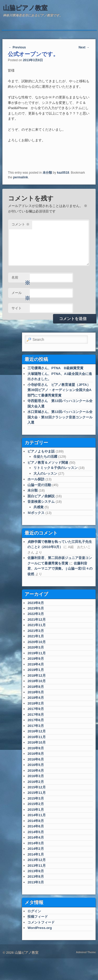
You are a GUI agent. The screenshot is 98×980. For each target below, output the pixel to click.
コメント (21, 224)
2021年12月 (36, 620)
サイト (17, 308)
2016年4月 (36, 771)
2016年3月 (36, 776)
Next (84, 47)
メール (21, 294)
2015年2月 (36, 804)
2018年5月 (36, 692)
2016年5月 (36, 765)
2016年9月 (36, 748)
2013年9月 (36, 871)
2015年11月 (36, 793)
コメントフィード (41, 922)
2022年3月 (36, 614)
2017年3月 (36, 726)
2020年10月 (36, 642)
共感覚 (39, 507)
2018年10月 (36, 681)
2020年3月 (36, 647)
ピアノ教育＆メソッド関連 (48, 463)
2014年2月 (36, 849)
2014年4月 (36, 837)
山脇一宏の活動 (39, 485)
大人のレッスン (45, 473)
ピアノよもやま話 (41, 451)
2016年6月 (36, 759)
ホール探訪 (36, 479)
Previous (17, 47)
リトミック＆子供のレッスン (56, 468)
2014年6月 (36, 826)
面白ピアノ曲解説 (41, 496)
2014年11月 (36, 815)
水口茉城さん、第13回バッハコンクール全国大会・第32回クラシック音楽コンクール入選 (60, 417)
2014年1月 (36, 854)
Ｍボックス (36, 513)
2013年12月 (36, 860)
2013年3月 (36, 882)
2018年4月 (36, 698)
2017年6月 (36, 720)
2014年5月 (36, 832)
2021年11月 (36, 625)
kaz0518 (63, 173)
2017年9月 (36, 709)
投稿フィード (38, 917)
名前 (21, 279)
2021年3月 (36, 631)
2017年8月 (36, 715)
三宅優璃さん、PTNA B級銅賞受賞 (55, 368)
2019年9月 (36, 659)
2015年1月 (36, 810)
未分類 (47, 173)
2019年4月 (36, 664)
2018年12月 (36, 676)
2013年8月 (36, 877)
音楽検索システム (41, 502)
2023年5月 (36, 608)
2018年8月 (36, 687)
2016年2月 (36, 782)
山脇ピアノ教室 (25, 8)
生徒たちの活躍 (45, 457)
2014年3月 (36, 843)
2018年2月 (36, 703)
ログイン (34, 911)
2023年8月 (36, 603)
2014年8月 (36, 821)
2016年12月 (36, 731)
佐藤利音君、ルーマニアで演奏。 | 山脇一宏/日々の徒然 (60, 569)
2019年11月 (36, 653)
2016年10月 (36, 742)
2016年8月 (36, 754)
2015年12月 (36, 787)
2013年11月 (36, 866)
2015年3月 (36, 798)
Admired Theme (86, 952)
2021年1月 (36, 636)
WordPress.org (40, 928)
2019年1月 (36, 670)
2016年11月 (36, 737)
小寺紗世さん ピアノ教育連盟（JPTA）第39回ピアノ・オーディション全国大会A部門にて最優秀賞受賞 (59, 390)
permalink (21, 177)
